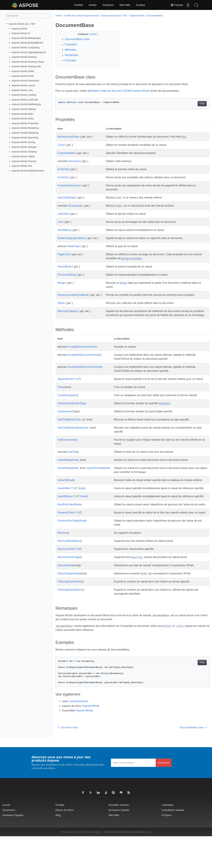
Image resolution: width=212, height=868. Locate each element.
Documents (9, 842)
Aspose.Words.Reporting (25, 137)
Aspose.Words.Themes (24, 161)
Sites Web (125, 5)
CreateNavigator (67, 403)
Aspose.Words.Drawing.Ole (26, 66)
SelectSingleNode (68, 605)
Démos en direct (65, 842)
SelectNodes (65, 597)
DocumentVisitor (86, 351)
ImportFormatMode (98, 480)
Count (61, 145)
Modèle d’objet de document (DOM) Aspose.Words (120, 91)
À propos (140, 5)
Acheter (93, 5)
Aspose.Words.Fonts (23, 76)
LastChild (63, 214)
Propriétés (71, 44)
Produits (79, 5)
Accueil (6, 837)
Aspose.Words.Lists (22, 90)
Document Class (68, 759)
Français (177, 5)
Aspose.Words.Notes (23, 119)
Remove (62, 565)
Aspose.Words (19, 28)
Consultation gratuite (173, 842)
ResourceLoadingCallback (73, 295)
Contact (148, 864)
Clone (61, 395)
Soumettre (164, 794)
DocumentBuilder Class (183, 759)
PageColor (64, 254)
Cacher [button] (90, 34)
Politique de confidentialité (115, 864)
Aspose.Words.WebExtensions (28, 171)
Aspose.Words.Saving (23, 142)
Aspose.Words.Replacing (25, 133)
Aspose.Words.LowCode (25, 100)
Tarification (168, 837)
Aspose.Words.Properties (25, 123)
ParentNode (65, 267)
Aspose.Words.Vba (22, 166)
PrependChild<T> (68, 540)
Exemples (71, 60)
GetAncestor (65, 415)
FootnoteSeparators (69, 185)
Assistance (108, 5)
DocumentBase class (77, 39)
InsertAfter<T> (66, 504)
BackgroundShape (68, 137)
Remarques (72, 55)
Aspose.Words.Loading (24, 95)
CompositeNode (78, 733)
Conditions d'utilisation (135, 864)
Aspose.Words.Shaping (24, 152)
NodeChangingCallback (71, 238)
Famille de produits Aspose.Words (81, 16)
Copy (191, 104)
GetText (72, 464)
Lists (60, 222)
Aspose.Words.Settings (24, 147)
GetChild (63, 431)
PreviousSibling (67, 275)
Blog (58, 847)
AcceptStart (74, 371)
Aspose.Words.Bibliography (26, 38)
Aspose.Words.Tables (23, 156)
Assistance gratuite (119, 842)
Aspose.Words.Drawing (24, 57)
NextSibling (64, 230)
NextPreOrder (66, 528)
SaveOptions (76, 621)
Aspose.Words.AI (21, 33)
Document (74, 161)
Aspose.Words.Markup (24, 109)
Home (59, 16)
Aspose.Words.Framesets (25, 81)
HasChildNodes (67, 198)
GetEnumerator (66, 452)
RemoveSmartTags (69, 589)
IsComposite (75, 206)
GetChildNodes (66, 440)
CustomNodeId (66, 153)
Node (75, 472)
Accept (71, 351)
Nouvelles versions (119, 837)
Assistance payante (13, 847)
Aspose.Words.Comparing (26, 48)
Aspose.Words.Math (22, 114)
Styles (61, 303)
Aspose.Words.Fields (23, 71)
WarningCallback (67, 311)
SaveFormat (75, 613)
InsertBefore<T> (67, 516)
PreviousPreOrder (68, 552)
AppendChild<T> (67, 383)
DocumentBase (155, 16)
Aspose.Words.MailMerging (26, 104)
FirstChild (63, 169)
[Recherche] (28, 16)
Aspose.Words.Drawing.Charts (28, 62)
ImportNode (64, 472)
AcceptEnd (74, 359)
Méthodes (71, 50)
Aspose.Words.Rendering (25, 128)
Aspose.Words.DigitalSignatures (29, 52)
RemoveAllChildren (69, 573)
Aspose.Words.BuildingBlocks (28, 43)
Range (61, 283)
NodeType (74, 246)
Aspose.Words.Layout (23, 85)
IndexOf (62, 492)
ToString (62, 613)
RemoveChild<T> (68, 581)
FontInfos (63, 177)
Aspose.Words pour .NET (22, 24)
